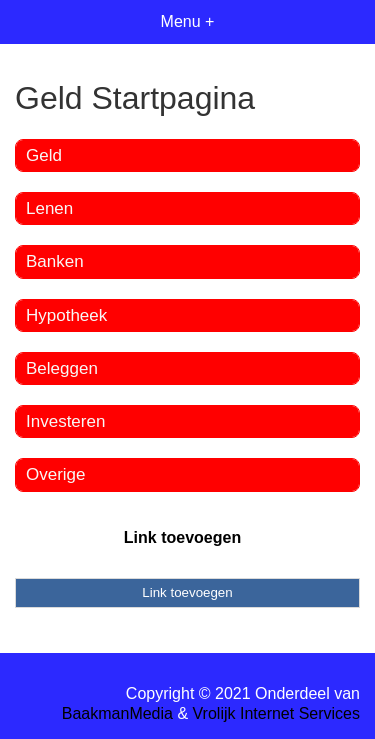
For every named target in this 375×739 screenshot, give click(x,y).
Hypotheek (66, 315)
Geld (44, 155)
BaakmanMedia (117, 713)
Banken (55, 261)
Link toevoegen (182, 537)
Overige (56, 474)
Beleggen (62, 368)
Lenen (49, 208)
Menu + (188, 21)
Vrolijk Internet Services (276, 713)
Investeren (65, 421)
